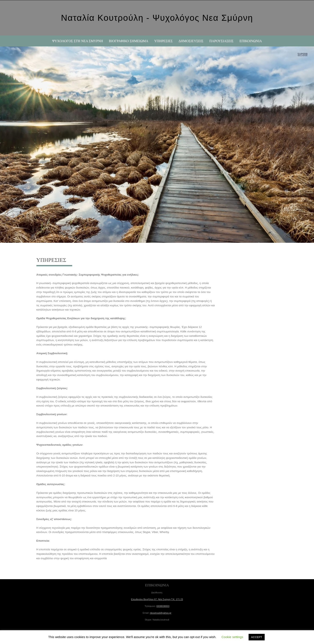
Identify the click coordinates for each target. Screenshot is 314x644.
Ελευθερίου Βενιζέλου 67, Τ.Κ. (157, 599)
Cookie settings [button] (232, 637)
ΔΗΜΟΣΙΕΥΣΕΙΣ (191, 41)
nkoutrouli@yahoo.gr (160, 613)
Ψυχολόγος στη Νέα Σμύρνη (77, 41)
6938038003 (163, 606)
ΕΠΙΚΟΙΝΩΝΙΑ (251, 41)
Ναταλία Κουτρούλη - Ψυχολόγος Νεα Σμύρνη (157, 18)
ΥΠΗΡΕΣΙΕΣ (163, 41)
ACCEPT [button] (257, 637)
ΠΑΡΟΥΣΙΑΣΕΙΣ (221, 41)
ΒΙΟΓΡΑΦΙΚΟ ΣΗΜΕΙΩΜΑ (129, 41)
